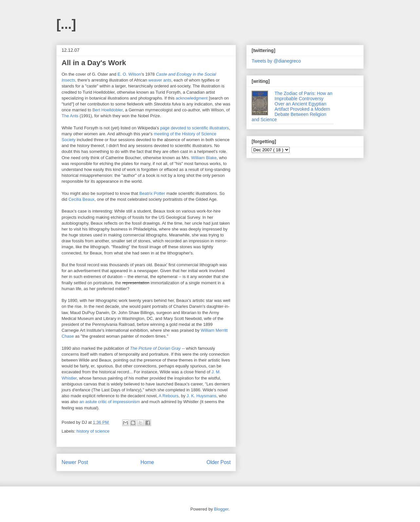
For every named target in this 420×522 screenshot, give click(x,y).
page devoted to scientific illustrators (195, 128)
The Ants (70, 116)
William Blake (204, 158)
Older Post (219, 462)
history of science (93, 431)
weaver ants (160, 80)
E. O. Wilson (129, 74)
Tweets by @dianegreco (276, 61)
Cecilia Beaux (82, 199)
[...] (66, 24)
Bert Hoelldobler (108, 110)
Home (147, 462)
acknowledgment (192, 98)
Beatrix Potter (152, 193)
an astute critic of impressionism (110, 402)
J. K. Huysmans (202, 396)
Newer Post (75, 462)
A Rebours (169, 396)
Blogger (221, 509)
